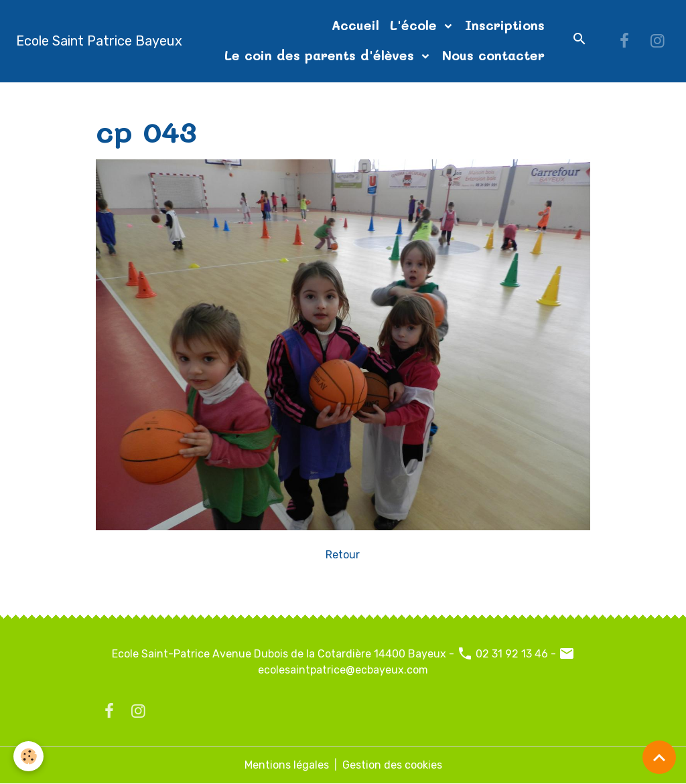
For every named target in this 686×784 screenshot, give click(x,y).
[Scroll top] (659, 757)
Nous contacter (493, 55)
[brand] (99, 41)
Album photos (184, 98)
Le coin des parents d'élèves (322, 55)
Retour (343, 555)
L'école (416, 25)
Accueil (355, 25)
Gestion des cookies (392, 765)
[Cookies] (28, 756)
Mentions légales (287, 765)
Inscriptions (505, 25)
